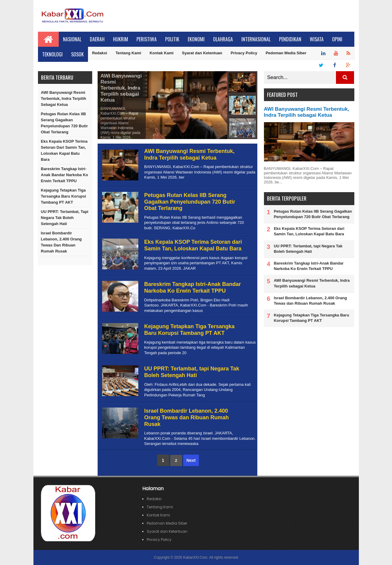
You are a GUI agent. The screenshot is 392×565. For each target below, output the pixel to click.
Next (191, 460)
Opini (337, 39)
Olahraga (223, 39)
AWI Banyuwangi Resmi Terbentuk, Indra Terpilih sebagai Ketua (64, 98)
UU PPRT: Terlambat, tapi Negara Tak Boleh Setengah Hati (65, 218)
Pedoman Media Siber (286, 53)
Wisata (317, 39)
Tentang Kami (128, 53)
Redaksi (100, 53)
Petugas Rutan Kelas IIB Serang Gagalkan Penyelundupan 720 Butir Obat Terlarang (64, 123)
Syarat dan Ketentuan (202, 53)
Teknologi (52, 54)
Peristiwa (147, 39)
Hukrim (121, 39)
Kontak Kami (161, 53)
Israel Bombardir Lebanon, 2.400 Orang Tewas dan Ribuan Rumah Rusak (61, 242)
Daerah (97, 39)
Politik (172, 39)
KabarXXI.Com (195, 557)
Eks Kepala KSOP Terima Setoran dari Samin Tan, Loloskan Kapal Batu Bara (64, 150)
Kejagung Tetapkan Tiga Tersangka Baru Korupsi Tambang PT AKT (64, 196)
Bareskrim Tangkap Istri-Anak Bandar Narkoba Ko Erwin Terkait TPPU (65, 175)
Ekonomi (196, 39)
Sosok (77, 54)
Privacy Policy (244, 53)
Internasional (256, 39)
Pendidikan (290, 39)
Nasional (72, 39)
